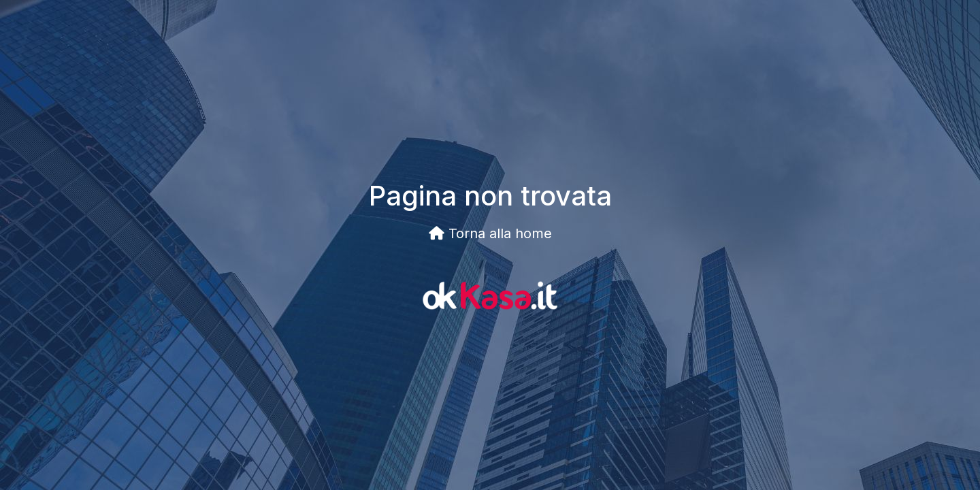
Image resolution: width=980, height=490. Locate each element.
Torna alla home (490, 233)
